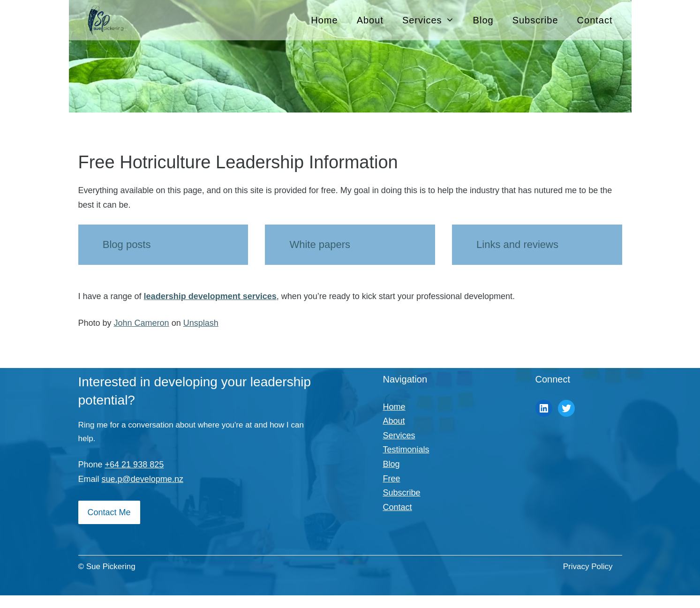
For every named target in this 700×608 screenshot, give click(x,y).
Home (324, 20)
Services (433, 20)
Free (392, 479)
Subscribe (535, 20)
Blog (483, 20)
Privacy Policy (588, 567)
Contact (595, 20)
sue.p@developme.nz (143, 479)
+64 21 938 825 (135, 465)
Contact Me (109, 512)
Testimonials (406, 450)
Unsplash (201, 323)
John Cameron (142, 323)
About (370, 20)
